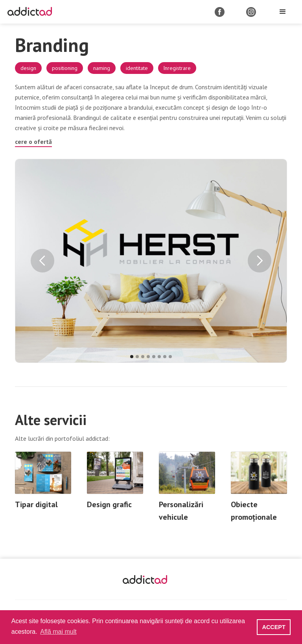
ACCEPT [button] (274, 627)
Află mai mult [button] (58, 632)
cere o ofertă (33, 142)
